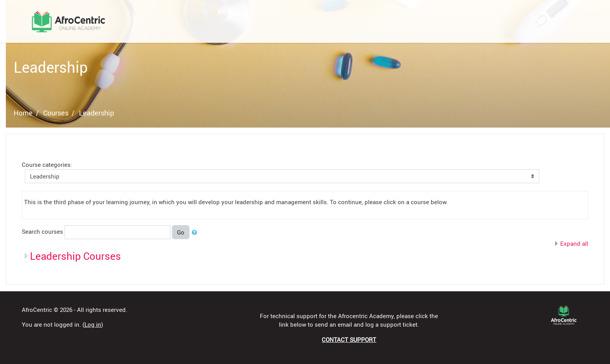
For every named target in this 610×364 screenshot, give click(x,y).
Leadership (96, 113)
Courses (56, 113)
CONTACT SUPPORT (349, 339)
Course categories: (47, 164)
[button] (196, 232)
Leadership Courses (75, 256)
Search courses (42, 231)
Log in (93, 324)
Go (181, 232)
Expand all (574, 243)
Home (23, 113)
